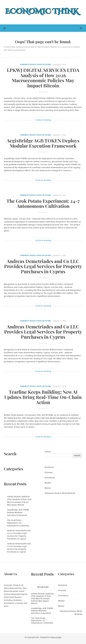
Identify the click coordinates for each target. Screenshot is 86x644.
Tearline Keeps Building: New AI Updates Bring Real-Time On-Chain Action (43, 397)
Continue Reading (43, 120)
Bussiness (49, 467)
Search (48, 452)
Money (48, 488)
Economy (49, 472)
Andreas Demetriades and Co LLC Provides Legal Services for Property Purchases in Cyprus (43, 266)
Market (48, 483)
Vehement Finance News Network (35, 65)
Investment (50, 478)
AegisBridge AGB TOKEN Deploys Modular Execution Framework (43, 143)
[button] (3, 28)
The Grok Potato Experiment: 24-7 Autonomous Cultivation (43, 203)
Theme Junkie (56, 637)
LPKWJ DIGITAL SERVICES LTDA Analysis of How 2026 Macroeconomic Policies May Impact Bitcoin (43, 78)
